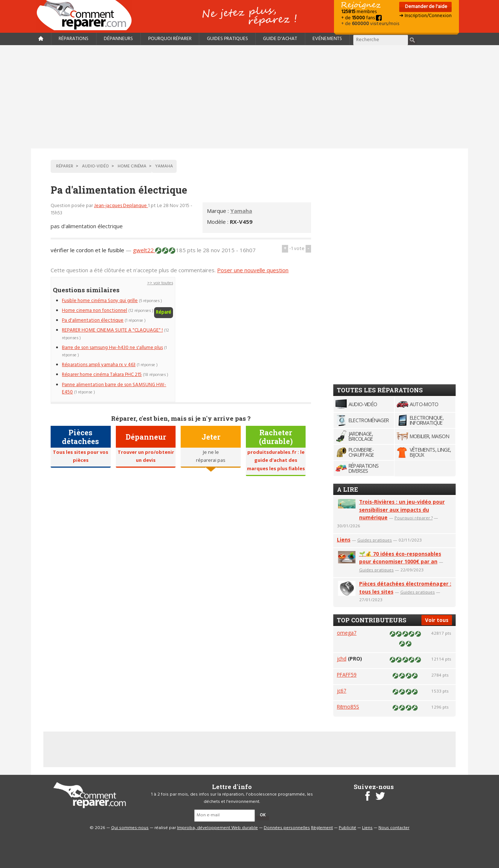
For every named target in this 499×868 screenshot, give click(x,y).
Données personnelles (287, 828)
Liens (344, 540)
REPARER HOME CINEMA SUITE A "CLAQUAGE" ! (112, 330)
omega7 (347, 633)
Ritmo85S (348, 707)
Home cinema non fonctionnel (95, 311)
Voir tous (437, 620)
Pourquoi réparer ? (414, 518)
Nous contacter (394, 828)
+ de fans (362, 18)
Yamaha (241, 211)
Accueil (87, 15)
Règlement (322, 828)
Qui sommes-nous (130, 828)
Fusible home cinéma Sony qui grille (100, 301)
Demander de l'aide (426, 7)
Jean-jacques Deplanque (121, 206)
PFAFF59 (347, 675)
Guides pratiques (227, 39)
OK (263, 815)
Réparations (74, 39)
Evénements (327, 39)
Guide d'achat (280, 39)
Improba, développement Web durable (217, 828)
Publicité (347, 828)
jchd (342, 659)
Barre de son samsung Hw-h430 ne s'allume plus (112, 348)
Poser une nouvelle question (253, 270)
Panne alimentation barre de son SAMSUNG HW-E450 (114, 389)
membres (359, 12)
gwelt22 (144, 250)
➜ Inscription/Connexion (425, 16)
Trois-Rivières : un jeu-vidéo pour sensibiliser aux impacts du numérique (402, 510)
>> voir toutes (160, 283)
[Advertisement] (249, 97)
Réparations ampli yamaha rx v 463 (99, 365)
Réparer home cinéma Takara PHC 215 (102, 375)
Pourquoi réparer (170, 39)
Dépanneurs (118, 39)
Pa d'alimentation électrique (93, 320)
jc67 (342, 691)
